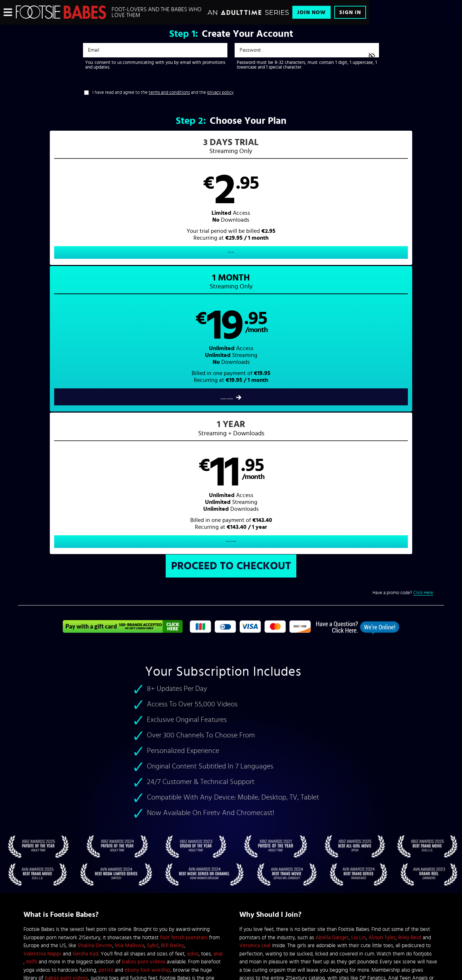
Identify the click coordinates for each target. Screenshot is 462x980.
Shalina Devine (95, 669)
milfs (32, 686)
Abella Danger (332, 661)
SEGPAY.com (300, 920)
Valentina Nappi (42, 678)
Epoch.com (113, 920)
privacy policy (220, 93)
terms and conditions (169, 93)
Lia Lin (359, 661)
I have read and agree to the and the (163, 93)
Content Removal (231, 925)
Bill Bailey (173, 669)
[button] (125, 204)
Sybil (153, 669)
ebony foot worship (147, 694)
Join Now (311, 12)
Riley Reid (410, 661)
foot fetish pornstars (184, 661)
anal (218, 678)
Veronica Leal (255, 669)
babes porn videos (144, 686)
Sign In (350, 12)
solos (193, 678)
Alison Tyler (382, 661)
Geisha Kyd (86, 678)
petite (106, 694)
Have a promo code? (403, 317)
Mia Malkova (130, 669)
